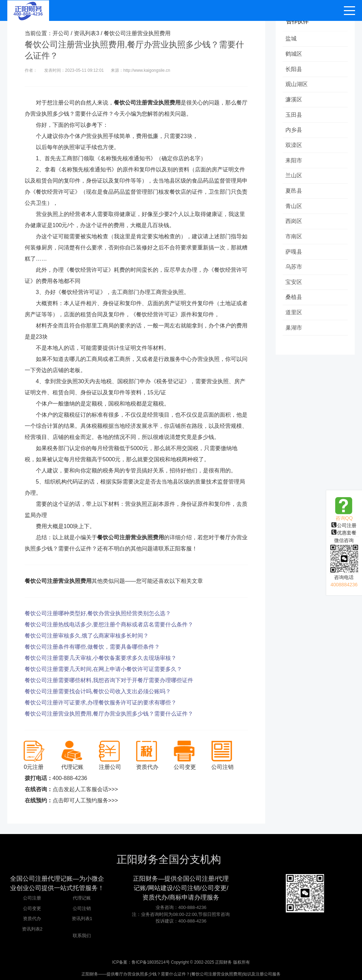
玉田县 (294, 117)
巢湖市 (294, 337)
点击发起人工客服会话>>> (85, 789)
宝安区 (294, 290)
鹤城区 (294, 55)
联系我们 (82, 936)
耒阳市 (294, 164)
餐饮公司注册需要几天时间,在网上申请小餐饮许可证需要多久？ (103, 669)
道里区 (294, 321)
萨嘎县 (294, 258)
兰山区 (294, 180)
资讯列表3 (86, 33)
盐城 (292, 39)
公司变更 (32, 908)
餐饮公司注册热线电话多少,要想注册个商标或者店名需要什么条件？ (109, 624)
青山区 (294, 211)
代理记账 (82, 898)
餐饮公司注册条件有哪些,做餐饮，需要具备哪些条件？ (92, 647)
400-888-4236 (70, 778)
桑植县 (294, 305)
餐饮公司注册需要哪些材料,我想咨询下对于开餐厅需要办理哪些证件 (109, 680)
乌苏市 (294, 274)
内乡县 (294, 133)
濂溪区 (294, 102)
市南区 (294, 243)
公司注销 (82, 908)
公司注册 (344, 525)
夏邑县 (294, 196)
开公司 (61, 33)
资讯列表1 (82, 919)
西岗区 (294, 227)
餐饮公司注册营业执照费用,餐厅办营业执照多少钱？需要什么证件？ (109, 714)
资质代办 (32, 919)
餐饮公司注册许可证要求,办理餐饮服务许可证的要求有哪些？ (101, 703)
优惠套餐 (344, 533)
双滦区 (294, 149)
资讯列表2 (32, 929)
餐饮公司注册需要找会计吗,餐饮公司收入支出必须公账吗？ (98, 691)
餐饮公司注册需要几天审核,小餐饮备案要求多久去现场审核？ (101, 658)
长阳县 (294, 70)
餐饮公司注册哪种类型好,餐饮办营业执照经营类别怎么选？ (98, 613)
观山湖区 (297, 86)
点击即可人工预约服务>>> (85, 800)
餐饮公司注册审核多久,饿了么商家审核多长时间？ (87, 636)
